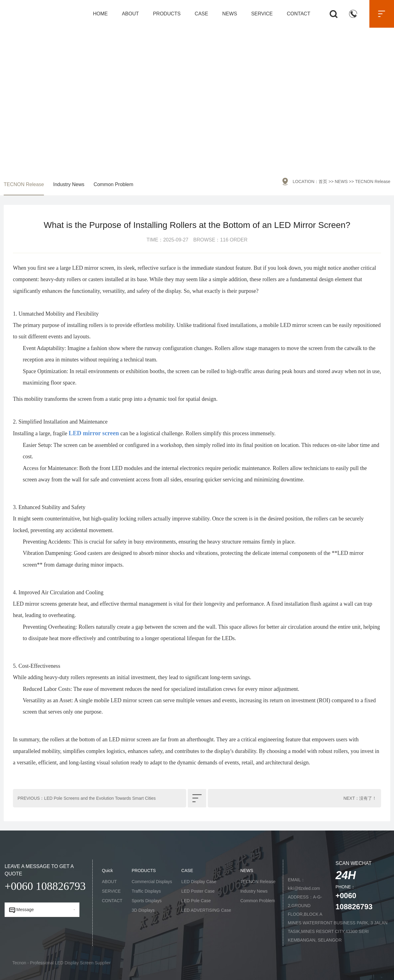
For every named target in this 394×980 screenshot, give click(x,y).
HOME (100, 14)
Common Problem (113, 184)
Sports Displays (147, 901)
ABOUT (130, 14)
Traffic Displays (146, 891)
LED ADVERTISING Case (206, 910)
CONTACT (299, 14)
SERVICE (262, 14)
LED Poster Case (198, 891)
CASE (202, 14)
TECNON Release (24, 184)
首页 (323, 181)
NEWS (230, 14)
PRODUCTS (167, 14)
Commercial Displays (152, 882)
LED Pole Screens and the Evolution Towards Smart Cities (100, 798)
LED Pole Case (196, 901)
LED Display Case (199, 882)
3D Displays (143, 910)
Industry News (69, 184)
